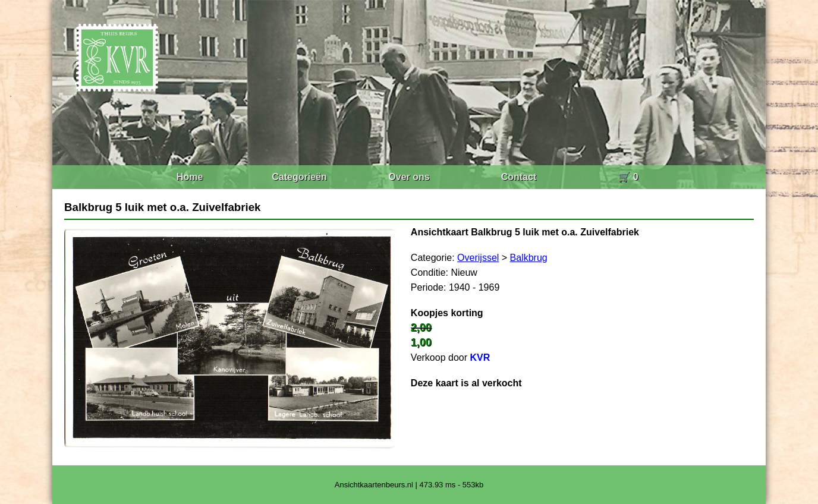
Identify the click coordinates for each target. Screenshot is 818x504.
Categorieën (299, 177)
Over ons (409, 177)
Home (190, 177)
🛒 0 (628, 177)
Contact (519, 177)
